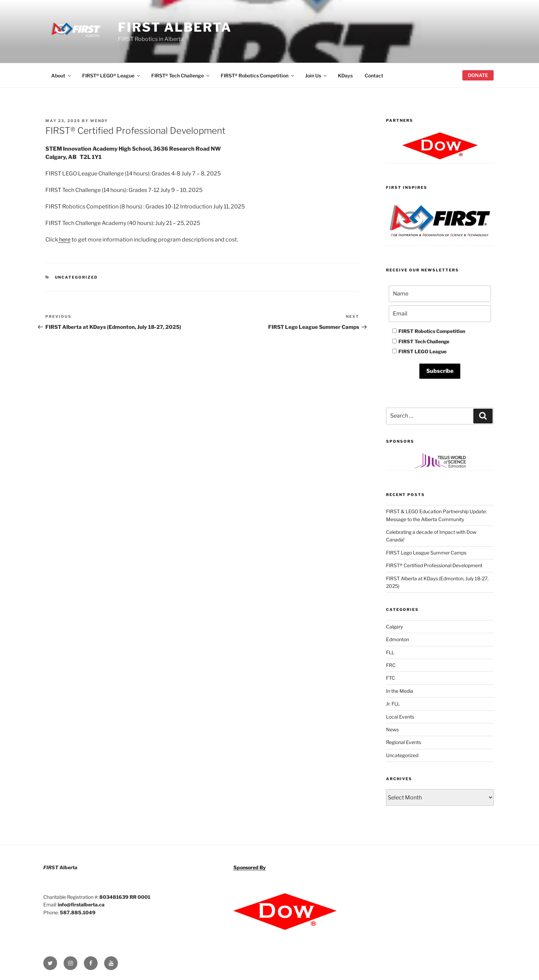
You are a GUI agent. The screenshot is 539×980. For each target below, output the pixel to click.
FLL (390, 652)
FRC (391, 665)
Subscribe (440, 371)
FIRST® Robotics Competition (258, 76)
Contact (374, 76)
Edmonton (398, 639)
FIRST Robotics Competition (429, 331)
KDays (345, 76)
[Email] (440, 314)
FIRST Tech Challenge (421, 341)
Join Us (316, 76)
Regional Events (404, 742)
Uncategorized (76, 277)
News (392, 729)
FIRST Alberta (175, 27)
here (64, 240)
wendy (99, 121)
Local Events (400, 717)
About (62, 76)
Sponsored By (250, 867)
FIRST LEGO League (419, 351)
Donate (478, 75)
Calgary (394, 627)
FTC (390, 678)
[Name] (440, 294)
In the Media (400, 691)
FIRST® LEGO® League (112, 76)
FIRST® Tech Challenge (181, 76)
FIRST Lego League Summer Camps (426, 553)
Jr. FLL (393, 704)
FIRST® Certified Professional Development (434, 565)
